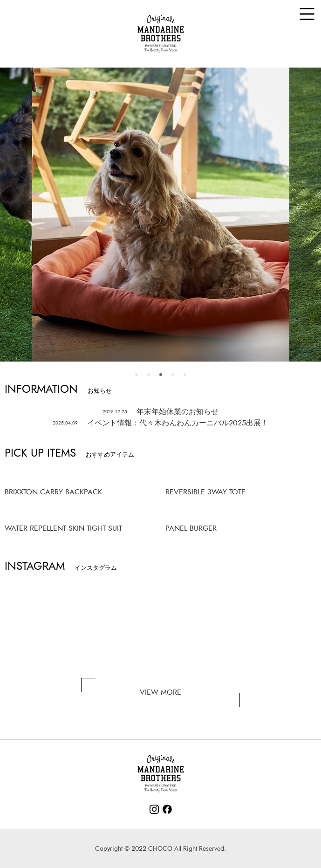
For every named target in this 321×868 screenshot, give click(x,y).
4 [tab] (173, 375)
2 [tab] (149, 375)
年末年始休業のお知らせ (161, 412)
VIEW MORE (160, 692)
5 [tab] (185, 375)
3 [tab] (161, 375)
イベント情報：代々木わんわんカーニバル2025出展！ (161, 423)
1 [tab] (137, 375)
